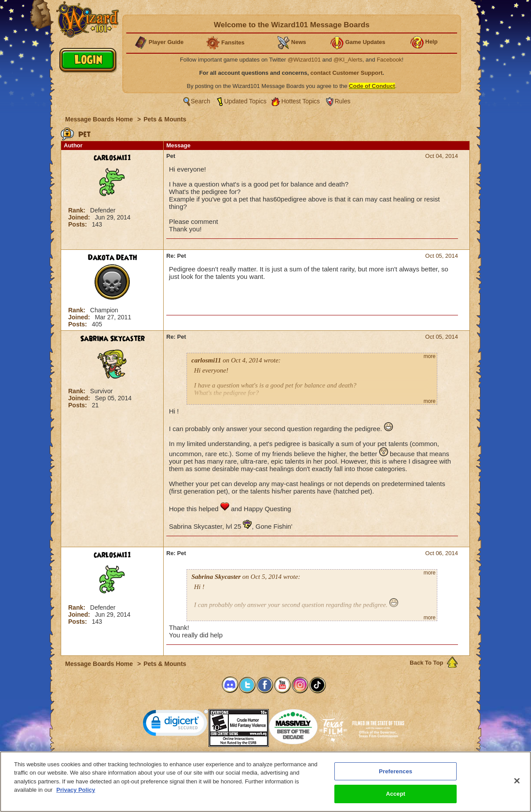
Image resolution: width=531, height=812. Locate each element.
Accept (396, 795)
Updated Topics (245, 101)
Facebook (389, 60)
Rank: (78, 210)
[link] (176, 725)
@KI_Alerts (348, 60)
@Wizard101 (304, 60)
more (430, 356)
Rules (343, 101)
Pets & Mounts (165, 119)
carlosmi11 (112, 158)
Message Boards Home (100, 119)
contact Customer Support (347, 73)
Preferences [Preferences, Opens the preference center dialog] (396, 772)
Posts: (79, 224)
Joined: (80, 217)
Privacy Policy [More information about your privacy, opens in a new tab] (76, 791)
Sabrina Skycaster (112, 339)
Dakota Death (112, 258)
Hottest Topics (300, 101)
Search (201, 101)
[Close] (517, 782)
